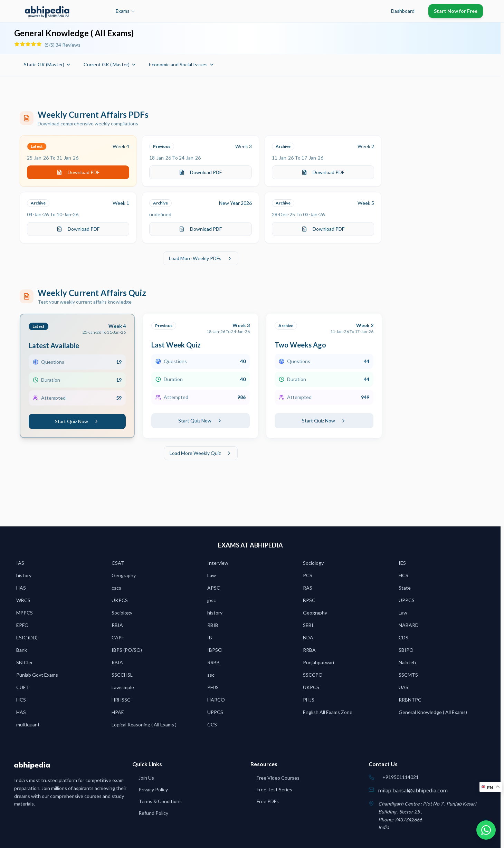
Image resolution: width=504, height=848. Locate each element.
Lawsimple (123, 687)
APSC (214, 588)
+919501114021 (401, 777)
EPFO (22, 625)
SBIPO (406, 650)
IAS (20, 563)
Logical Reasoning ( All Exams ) (144, 725)
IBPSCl (215, 650)
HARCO (216, 700)
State (405, 588)
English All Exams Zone (328, 712)
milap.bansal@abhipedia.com (413, 790)
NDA (308, 637)
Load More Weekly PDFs (201, 258)
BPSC (309, 600)
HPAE (118, 712)
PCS (308, 575)
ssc (211, 675)
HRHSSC (121, 700)
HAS (21, 588)
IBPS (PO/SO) (127, 650)
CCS (212, 725)
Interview (218, 563)
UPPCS (407, 600)
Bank (22, 650)
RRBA (309, 650)
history (24, 575)
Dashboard (403, 11)
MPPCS (25, 613)
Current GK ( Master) (110, 64)
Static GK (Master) (47, 64)
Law (212, 575)
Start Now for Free (456, 11)
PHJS (213, 687)
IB (210, 637)
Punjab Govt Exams (37, 675)
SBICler (25, 662)
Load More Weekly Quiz (201, 453)
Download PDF (78, 172)
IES (402, 563)
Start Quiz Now (77, 421)
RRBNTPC (410, 700)
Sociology (313, 563)
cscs (116, 588)
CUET (23, 687)
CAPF (118, 637)
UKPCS (120, 600)
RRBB (213, 662)
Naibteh (407, 662)
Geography (124, 575)
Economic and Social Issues (182, 64)
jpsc (212, 600)
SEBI (308, 625)
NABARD (409, 625)
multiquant (28, 725)
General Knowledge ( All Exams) (433, 712)
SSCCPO (313, 675)
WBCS (23, 600)
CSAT (118, 563)
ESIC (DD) (27, 637)
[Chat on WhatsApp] (486, 830)
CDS (403, 637)
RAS (308, 588)
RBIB (213, 625)
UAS (403, 687)
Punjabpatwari (318, 662)
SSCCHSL (122, 675)
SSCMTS (408, 675)
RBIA (117, 625)
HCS (403, 575)
